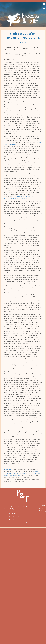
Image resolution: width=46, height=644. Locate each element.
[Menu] (44, 4)
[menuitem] (46, 12)
